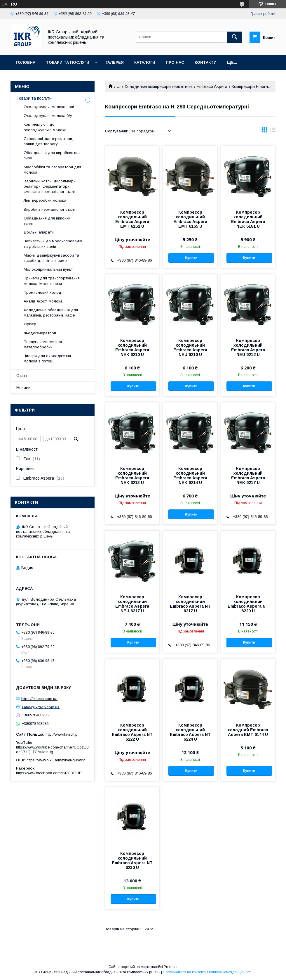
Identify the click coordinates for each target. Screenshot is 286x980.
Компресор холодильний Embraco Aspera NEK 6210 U (132, 348)
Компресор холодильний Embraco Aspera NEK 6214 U (190, 476)
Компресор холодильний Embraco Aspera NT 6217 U (190, 604)
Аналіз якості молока (43, 301)
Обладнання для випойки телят (47, 221)
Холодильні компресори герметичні (159, 87)
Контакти (206, 62)
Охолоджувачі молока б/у (48, 116)
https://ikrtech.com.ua (39, 699)
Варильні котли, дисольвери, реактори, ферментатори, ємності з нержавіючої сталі (50, 186)
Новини (23, 388)
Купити (191, 258)
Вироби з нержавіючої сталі (49, 209)
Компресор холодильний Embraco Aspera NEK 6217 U (248, 476)
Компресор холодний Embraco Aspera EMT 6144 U (248, 730)
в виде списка (273, 131)
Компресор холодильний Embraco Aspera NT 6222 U (132, 732)
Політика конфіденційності (229, 972)
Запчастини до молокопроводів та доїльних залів (53, 244)
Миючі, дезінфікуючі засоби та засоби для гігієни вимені (51, 258)
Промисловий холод (42, 292)
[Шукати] (235, 37)
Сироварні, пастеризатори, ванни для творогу (48, 141)
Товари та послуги (68, 62)
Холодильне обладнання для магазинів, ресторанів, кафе (51, 313)
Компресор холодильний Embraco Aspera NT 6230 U (132, 860)
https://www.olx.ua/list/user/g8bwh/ (56, 760)
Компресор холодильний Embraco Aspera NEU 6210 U (190, 348)
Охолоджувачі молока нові (49, 107)
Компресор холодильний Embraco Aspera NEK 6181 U (248, 219)
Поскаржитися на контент (184, 972)
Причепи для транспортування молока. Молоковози (52, 281)
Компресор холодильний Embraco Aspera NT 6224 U (190, 732)
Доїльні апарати (39, 232)
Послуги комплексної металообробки (43, 344)
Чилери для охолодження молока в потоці (47, 358)
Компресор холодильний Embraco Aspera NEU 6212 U (248, 348)
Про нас (175, 62)
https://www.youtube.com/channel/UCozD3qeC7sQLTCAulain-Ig (52, 750)
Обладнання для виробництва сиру (52, 155)
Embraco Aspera (212, 87)
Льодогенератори (40, 333)
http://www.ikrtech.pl (62, 734)
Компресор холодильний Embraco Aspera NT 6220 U (248, 604)
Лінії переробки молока (45, 200)
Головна (26, 62)
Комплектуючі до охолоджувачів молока (45, 127)
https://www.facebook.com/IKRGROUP (49, 773)
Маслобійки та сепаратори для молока (52, 170)
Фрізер (30, 324)
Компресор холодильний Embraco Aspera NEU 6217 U (132, 604)
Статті (22, 376)
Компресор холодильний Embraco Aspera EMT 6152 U (132, 219)
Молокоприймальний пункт (48, 269)
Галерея (115, 62)
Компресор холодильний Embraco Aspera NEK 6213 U (132, 476)
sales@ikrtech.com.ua (41, 707)
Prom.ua (171, 967)
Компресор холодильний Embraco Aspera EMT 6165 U (190, 219)
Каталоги (145, 62)
